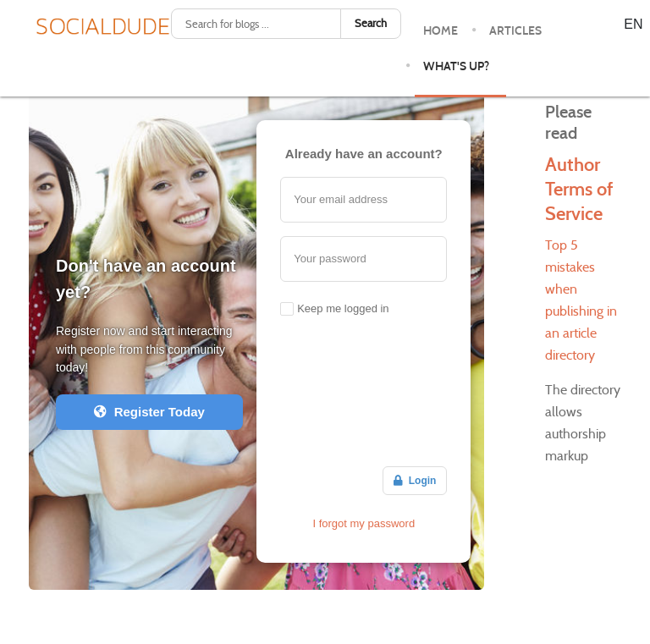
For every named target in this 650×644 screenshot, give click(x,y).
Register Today (149, 412)
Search (371, 23)
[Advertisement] (364, 394)
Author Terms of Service (579, 189)
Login (415, 481)
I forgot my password (364, 523)
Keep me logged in (343, 308)
